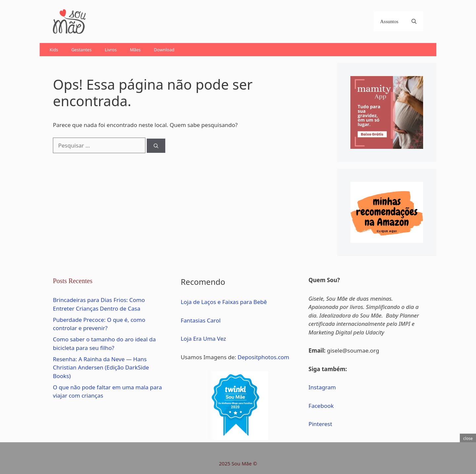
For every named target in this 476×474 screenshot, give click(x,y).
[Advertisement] (213, 22)
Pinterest (320, 424)
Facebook (321, 406)
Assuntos (389, 22)
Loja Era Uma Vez (203, 339)
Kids (54, 50)
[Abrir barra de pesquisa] (414, 22)
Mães (135, 50)
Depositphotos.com (263, 357)
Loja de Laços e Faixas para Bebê (224, 302)
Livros (111, 50)
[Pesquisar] (156, 146)
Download (164, 50)
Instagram (322, 387)
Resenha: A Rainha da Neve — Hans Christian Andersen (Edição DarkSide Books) (101, 367)
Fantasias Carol (201, 320)
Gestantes (81, 50)
